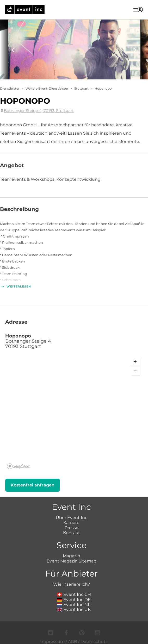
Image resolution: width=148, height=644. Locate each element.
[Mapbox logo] (18, 466)
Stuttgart (81, 88)
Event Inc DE (74, 600)
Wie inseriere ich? (72, 584)
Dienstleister (10, 88)
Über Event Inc (72, 518)
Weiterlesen (16, 286)
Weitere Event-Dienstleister (47, 88)
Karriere (71, 523)
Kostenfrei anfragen (33, 485)
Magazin (72, 556)
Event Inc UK (74, 609)
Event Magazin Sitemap (72, 561)
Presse (72, 528)
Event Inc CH (74, 594)
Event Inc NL (74, 605)
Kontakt (72, 533)
